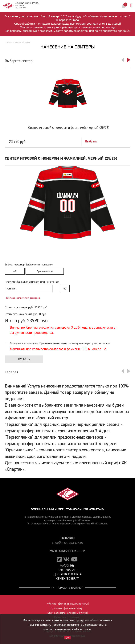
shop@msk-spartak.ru (67, 543)
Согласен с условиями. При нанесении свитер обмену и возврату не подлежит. (61, 343)
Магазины (67, 566)
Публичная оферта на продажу (67, 608)
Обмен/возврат (67, 578)
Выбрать (91, 142)
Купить (24, 359)
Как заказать (67, 570)
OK (67, 638)
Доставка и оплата (68, 574)
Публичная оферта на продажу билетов (67, 613)
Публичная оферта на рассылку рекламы (67, 604)
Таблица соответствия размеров (23, 298)
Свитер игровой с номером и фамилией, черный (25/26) (69, 128)
